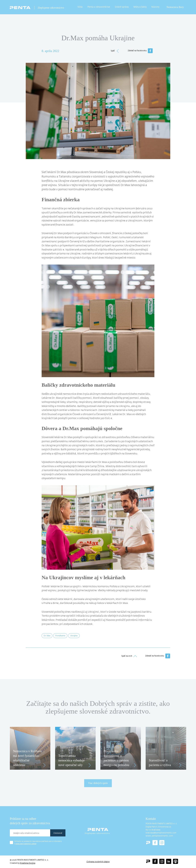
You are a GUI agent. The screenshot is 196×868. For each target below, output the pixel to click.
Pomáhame (60, 636)
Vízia (80, 7)
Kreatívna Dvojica (28, 863)
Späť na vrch (129, 656)
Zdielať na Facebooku (140, 51)
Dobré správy (122, 7)
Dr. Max (47, 636)
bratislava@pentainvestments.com (161, 833)
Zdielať (158, 656)
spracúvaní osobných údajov (26, 844)
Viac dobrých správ (98, 783)
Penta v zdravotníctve (99, 7)
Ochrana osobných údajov (98, 862)
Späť (115, 51)
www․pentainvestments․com (159, 836)
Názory (155, 7)
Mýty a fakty (140, 7)
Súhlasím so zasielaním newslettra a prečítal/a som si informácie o (38, 843)
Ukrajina (74, 636)
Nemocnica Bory (175, 7)
